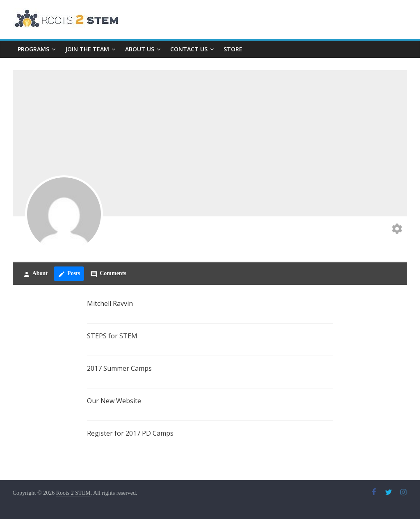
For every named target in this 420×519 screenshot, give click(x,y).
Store (233, 49)
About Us (140, 49)
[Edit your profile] (397, 230)
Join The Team (87, 49)
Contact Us (189, 49)
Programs (33, 49)
